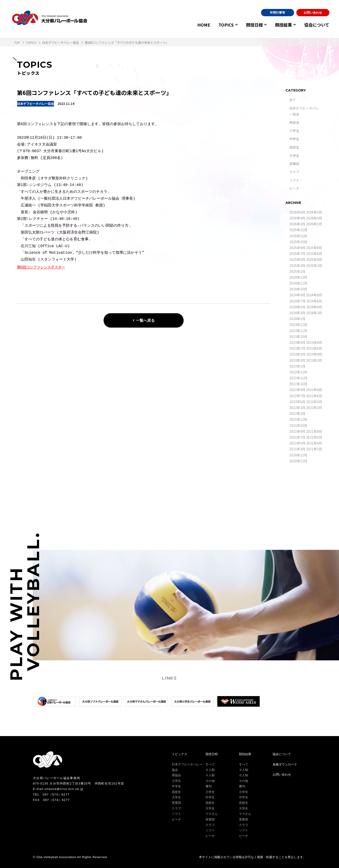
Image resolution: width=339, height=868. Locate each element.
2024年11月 (298, 283)
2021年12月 (298, 419)
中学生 (294, 139)
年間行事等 (277, 13)
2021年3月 (297, 449)
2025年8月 (314, 248)
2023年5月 (297, 354)
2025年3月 (297, 266)
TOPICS (222, 25)
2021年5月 (297, 443)
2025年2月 (314, 266)
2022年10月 (298, 384)
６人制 (210, 775)
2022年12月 (298, 372)
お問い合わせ (313, 13)
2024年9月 (297, 295)
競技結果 (282, 25)
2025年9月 (297, 248)
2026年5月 (314, 212)
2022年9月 (297, 390)
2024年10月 (298, 289)
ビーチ (294, 188)
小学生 (294, 131)
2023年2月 (314, 360)
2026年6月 (297, 212)
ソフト (294, 180)
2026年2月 (297, 224)
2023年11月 (298, 331)
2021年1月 (314, 449)
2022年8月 (314, 390)
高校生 (294, 147)
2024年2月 (314, 313)
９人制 (210, 770)
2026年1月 (314, 224)
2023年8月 (314, 342)
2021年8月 (314, 431)
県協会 (294, 122)
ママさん (212, 814)
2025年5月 (297, 259)
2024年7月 (297, 301)
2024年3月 (297, 313)
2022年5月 (297, 402)
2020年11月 (298, 461)
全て (293, 100)
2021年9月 (297, 431)
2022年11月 (298, 378)
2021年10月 (298, 425)
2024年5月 (297, 307)
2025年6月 (314, 254)
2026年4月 (297, 218)
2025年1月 (297, 271)
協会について (317, 25)
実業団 (294, 164)
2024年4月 (314, 307)
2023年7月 (297, 348)
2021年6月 (314, 437)
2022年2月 (314, 408)
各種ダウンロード (285, 764)
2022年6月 (314, 396)
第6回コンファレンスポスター (42, 267)
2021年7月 (297, 437)
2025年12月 (298, 230)
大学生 (294, 155)
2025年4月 (314, 259)
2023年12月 (298, 325)
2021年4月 (314, 443)
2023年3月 (297, 360)
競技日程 (251, 25)
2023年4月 (314, 354)
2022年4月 (314, 402)
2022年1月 (297, 413)
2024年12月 (298, 277)
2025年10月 (298, 242)
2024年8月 (314, 295)
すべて (210, 764)
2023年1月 (297, 366)
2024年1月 (297, 319)
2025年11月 (298, 236)
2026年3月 (314, 218)
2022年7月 (297, 396)
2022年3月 (297, 408)
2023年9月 (297, 342)
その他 (210, 781)
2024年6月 (314, 301)
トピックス (180, 754)
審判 (209, 786)
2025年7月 (297, 254)
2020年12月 (298, 455)
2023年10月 (298, 337)
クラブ (294, 172)
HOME (199, 25)
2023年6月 (314, 348)
